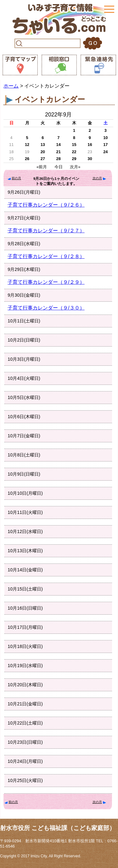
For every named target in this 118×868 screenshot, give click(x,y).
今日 (59, 167)
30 (90, 159)
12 (27, 145)
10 (105, 138)
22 (74, 152)
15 (74, 145)
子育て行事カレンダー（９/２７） (46, 231)
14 (59, 145)
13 (43, 145)
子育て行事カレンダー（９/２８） (46, 256)
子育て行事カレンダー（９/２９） (46, 282)
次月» (75, 167)
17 (105, 145)
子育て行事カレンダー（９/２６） (46, 205)
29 (74, 159)
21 (59, 152)
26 (27, 159)
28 (59, 159)
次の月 (97, 178)
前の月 (16, 178)
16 (90, 145)
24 (105, 152)
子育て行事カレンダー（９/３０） (46, 308)
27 (43, 159)
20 (43, 152)
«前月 (42, 167)
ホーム (11, 86)
